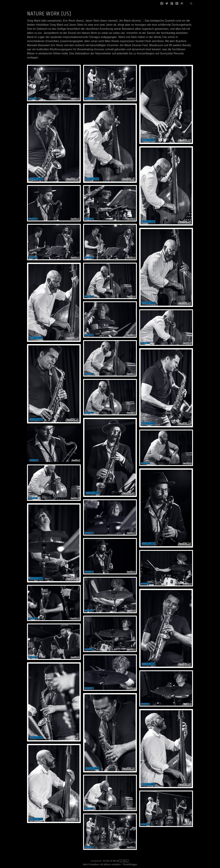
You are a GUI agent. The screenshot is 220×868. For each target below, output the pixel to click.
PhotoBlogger (130, 864)
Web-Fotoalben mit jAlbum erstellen (102, 864)
